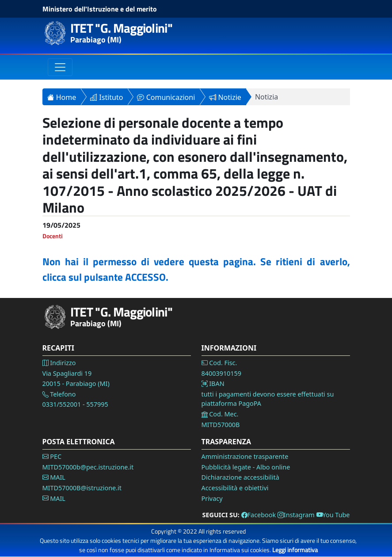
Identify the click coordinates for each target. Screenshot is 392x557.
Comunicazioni (166, 97)
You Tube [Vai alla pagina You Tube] (333, 515)
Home (62, 97)
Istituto (107, 97)
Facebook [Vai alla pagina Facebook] (259, 515)
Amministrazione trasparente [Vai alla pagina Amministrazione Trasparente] (245, 456)
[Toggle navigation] (60, 67)
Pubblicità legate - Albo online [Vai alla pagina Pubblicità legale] (246, 467)
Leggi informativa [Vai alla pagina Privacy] (295, 550)
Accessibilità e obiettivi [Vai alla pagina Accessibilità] (235, 488)
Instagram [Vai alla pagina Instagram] (296, 515)
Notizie (225, 97)
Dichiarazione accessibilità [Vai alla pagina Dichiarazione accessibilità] (240, 477)
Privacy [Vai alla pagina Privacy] (212, 498)
